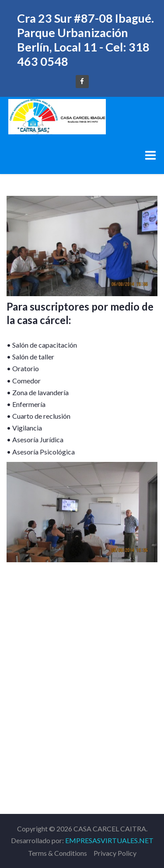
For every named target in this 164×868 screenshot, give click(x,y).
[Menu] (150, 155)
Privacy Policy (115, 853)
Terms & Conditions (58, 853)
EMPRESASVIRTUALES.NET (109, 840)
